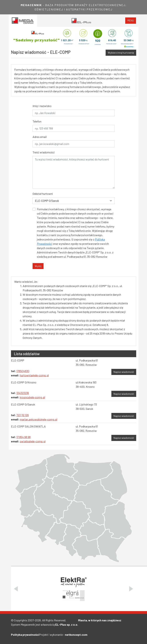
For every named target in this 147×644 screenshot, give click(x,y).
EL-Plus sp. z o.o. (67, 624)
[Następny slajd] (131, 589)
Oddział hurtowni (43, 194)
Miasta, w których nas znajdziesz (100, 620)
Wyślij (38, 266)
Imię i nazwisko (42, 106)
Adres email (40, 137)
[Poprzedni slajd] (16, 589)
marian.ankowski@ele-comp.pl (39, 419)
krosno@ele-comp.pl (32, 397)
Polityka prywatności (25, 635)
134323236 (23, 393)
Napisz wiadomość (124, 372)
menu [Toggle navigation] (131, 20)
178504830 (23, 371)
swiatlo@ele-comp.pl (33, 441)
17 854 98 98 (23, 437)
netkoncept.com (76, 635)
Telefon (37, 121)
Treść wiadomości (44, 152)
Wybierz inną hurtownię (121, 53)
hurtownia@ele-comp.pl (34, 375)
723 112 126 (23, 415)
